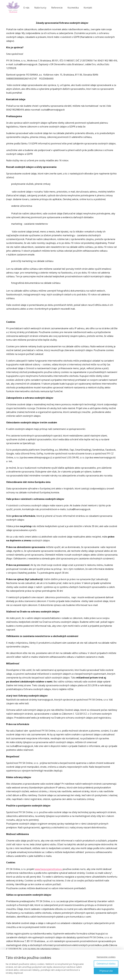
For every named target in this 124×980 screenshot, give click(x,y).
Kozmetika (73, 8)
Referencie (57, 8)
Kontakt (88, 8)
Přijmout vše (106, 971)
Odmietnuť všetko (106, 964)
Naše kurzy (40, 8)
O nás (26, 8)
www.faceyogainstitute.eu (48, 869)
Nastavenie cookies (106, 957)
